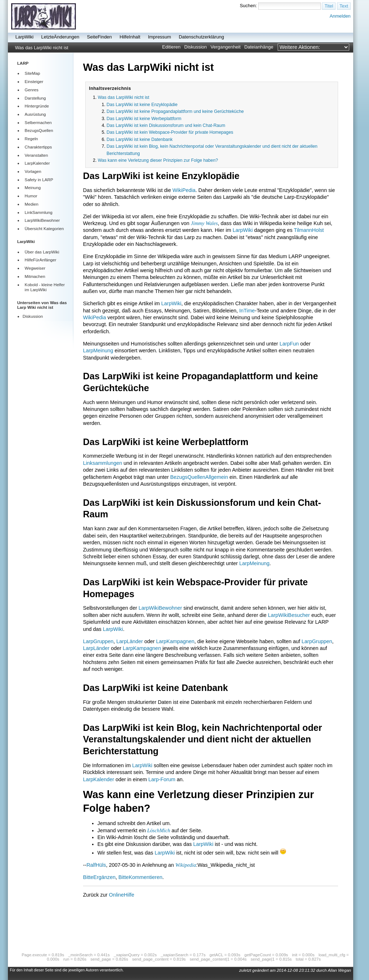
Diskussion (195, 47)
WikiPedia (184, 190)
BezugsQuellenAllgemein (199, 477)
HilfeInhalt (130, 37)
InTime (247, 311)
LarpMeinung (98, 351)
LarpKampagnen (175, 641)
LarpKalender (37, 163)
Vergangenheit (225, 47)
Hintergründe (37, 106)
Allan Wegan (339, 970)
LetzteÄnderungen (60, 37)
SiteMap (33, 73)
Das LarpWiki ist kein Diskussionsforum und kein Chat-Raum (166, 125)
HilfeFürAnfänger (41, 260)
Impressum (159, 37)
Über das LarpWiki (42, 252)
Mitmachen (35, 276)
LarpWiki (24, 37)
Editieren (171, 47)
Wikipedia (186, 865)
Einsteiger (34, 81)
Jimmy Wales (204, 223)
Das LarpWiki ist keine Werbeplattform (144, 119)
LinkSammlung (39, 212)
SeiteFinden (99, 37)
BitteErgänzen (99, 877)
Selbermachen (38, 122)
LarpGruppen (98, 641)
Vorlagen (33, 171)
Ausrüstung (35, 114)
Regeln (31, 139)
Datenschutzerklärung (201, 37)
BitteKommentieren (140, 877)
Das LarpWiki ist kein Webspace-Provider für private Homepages (170, 132)
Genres (32, 90)
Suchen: (249, 6)
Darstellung (35, 98)
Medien (32, 204)
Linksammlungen (103, 463)
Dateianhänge (259, 47)
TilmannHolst (309, 230)
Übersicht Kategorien (44, 228)
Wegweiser (35, 268)
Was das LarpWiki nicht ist (42, 48)
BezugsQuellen (39, 130)
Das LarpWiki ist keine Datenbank (140, 139)
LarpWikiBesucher (289, 615)
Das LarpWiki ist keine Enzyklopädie (142, 105)
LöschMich (159, 830)
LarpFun (289, 344)
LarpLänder (130, 641)
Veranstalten (37, 155)
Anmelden (340, 16)
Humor (31, 196)
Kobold (31, 285)
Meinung (33, 187)
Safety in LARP (39, 180)
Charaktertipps (38, 147)
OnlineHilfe (122, 895)
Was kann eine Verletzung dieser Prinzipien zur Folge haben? (158, 160)
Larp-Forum (162, 779)
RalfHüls (96, 865)
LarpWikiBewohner (42, 220)
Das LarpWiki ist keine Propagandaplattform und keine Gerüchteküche (175, 111)
